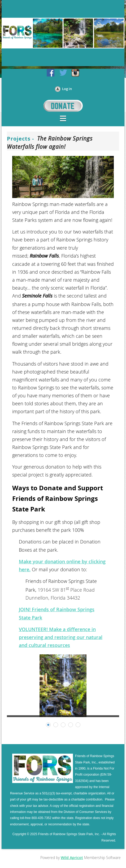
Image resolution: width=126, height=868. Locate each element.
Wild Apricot (72, 858)
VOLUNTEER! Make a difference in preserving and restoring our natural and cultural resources (61, 637)
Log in (67, 89)
